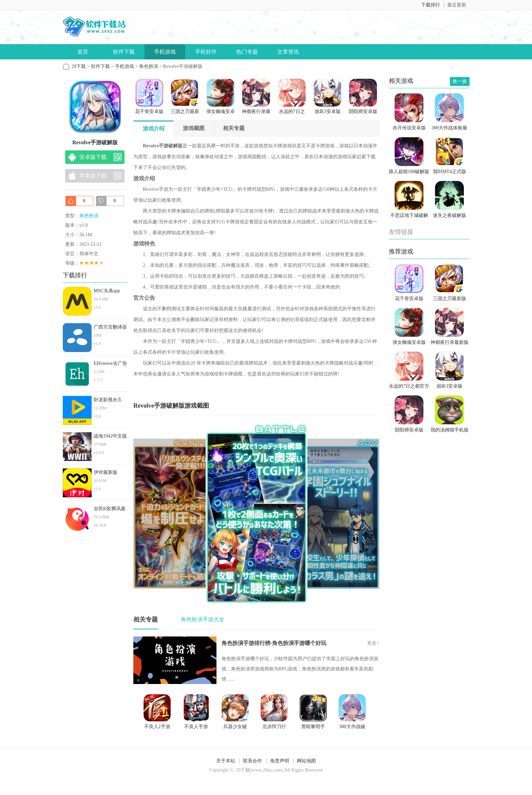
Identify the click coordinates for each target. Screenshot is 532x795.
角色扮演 (149, 66)
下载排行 (431, 5)
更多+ (373, 643)
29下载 (79, 66)
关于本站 (226, 761)
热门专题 (247, 52)
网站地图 (306, 761)
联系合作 (252, 761)
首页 (83, 52)
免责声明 (280, 761)
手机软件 (206, 52)
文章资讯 (288, 52)
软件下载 (124, 52)
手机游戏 (165, 52)
